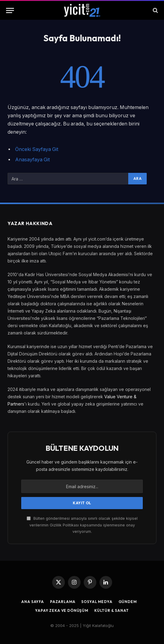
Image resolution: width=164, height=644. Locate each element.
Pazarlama (63, 602)
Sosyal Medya (97, 602)
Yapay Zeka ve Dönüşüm (62, 610)
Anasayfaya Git (32, 160)
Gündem (128, 602)
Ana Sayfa (33, 602)
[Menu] (10, 10)
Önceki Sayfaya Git (37, 149)
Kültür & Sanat (112, 610)
